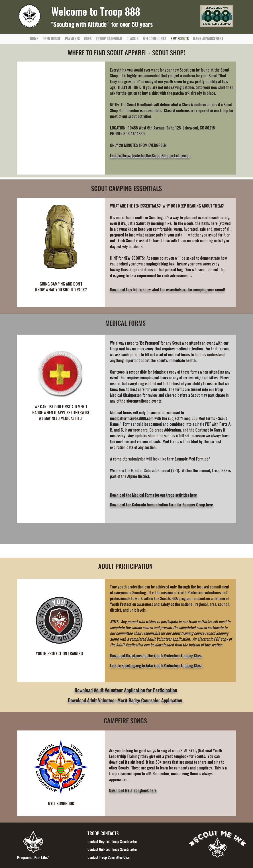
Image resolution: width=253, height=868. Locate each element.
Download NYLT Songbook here (133, 790)
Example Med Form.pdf (192, 459)
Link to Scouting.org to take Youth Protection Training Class (156, 665)
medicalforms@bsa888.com (132, 418)
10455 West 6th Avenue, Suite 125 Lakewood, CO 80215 (171, 128)
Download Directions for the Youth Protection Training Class (156, 656)
